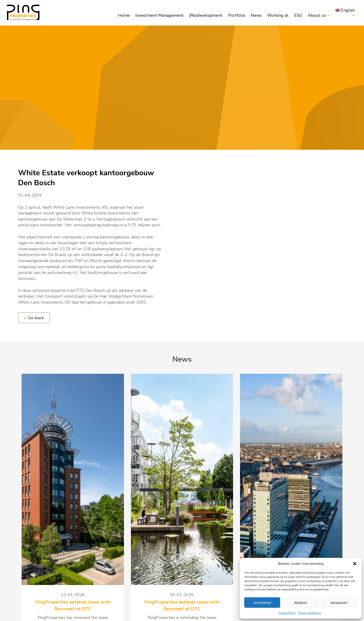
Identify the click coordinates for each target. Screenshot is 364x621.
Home (124, 15)
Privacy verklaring (310, 613)
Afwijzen (301, 603)
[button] (355, 564)
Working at (278, 15)
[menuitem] (345, 10)
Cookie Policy (287, 613)
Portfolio (237, 15)
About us (317, 15)
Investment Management (159, 15)
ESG (298, 15)
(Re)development (206, 15)
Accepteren (262, 603)
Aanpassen (339, 603)
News (256, 15)
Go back (34, 318)
